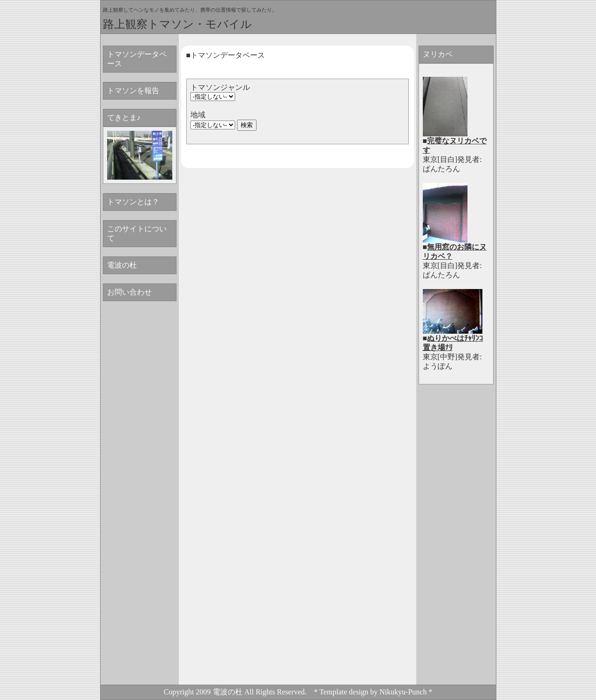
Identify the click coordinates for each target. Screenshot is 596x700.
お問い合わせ (129, 292)
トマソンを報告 (133, 91)
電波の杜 (122, 265)
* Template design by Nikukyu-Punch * (373, 692)
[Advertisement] (456, 543)
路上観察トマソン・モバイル (177, 24)
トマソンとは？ (133, 202)
